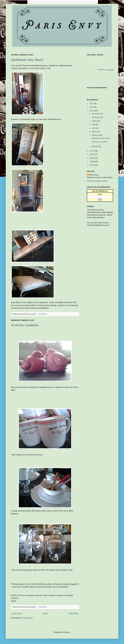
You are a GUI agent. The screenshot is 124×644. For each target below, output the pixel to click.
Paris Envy (94, 175)
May (94, 124)
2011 (92, 151)
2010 (92, 154)
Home (45, 614)
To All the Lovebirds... (26, 325)
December (96, 114)
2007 (92, 165)
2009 (92, 158)
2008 (92, 162)
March (95, 132)
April (94, 128)
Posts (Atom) (28, 618)
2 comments (42, 607)
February (96, 135)
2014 (92, 103)
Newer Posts (17, 614)
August (95, 121)
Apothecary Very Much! (27, 60)
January (95, 146)
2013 (92, 107)
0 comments (42, 314)
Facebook (89, 92)
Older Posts (74, 614)
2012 (92, 111)
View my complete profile (97, 181)
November (96, 117)
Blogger (67, 632)
